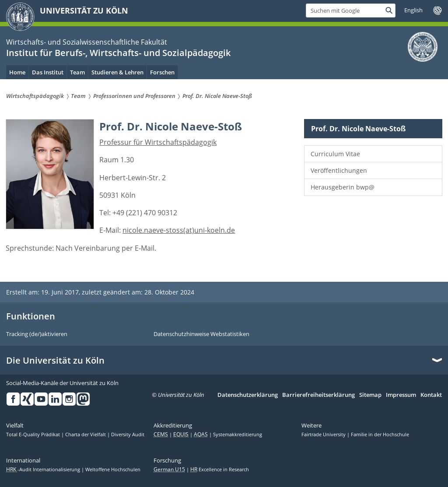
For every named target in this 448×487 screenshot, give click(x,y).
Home (17, 72)
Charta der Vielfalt (86, 434)
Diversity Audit (128, 434)
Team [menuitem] (77, 72)
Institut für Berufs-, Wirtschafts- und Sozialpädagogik (118, 53)
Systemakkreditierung (238, 434)
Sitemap (370, 395)
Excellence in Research (220, 469)
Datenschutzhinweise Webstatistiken (201, 334)
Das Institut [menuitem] (48, 72)
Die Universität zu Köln (55, 361)
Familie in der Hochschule (380, 434)
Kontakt (431, 395)
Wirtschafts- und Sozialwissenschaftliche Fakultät (87, 42)
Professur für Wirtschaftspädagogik (158, 142)
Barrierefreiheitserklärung (318, 395)
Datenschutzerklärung (248, 395)
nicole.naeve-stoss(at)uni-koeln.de (179, 230)
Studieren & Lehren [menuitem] (117, 72)
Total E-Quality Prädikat (34, 434)
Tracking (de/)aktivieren (37, 334)
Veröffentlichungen (339, 170)
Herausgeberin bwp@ (343, 187)
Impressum (401, 395)
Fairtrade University (324, 434)
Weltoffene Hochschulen (113, 469)
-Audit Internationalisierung (44, 469)
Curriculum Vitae (335, 154)
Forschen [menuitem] (162, 72)
